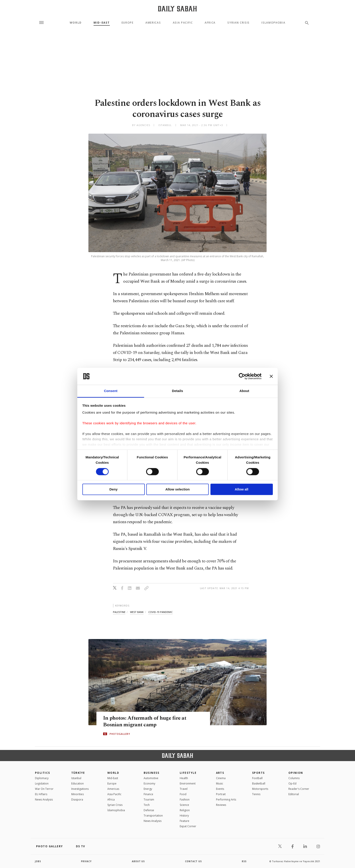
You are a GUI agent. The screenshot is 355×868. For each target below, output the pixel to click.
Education (78, 783)
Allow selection (177, 489)
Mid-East (102, 23)
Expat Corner (188, 826)
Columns (294, 778)
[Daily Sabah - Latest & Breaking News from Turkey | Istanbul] (177, 9)
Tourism (149, 800)
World (76, 23)
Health (184, 778)
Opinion (296, 773)
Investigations (80, 789)
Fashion (185, 800)
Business (152, 773)
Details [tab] (177, 391)
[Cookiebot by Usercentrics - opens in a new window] (242, 376)
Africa (210, 23)
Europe (128, 23)
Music (220, 783)
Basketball (259, 783)
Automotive (151, 778)
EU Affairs (41, 794)
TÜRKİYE (78, 773)
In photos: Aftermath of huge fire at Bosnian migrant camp (146, 722)
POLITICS (43, 773)
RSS (244, 861)
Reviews (221, 805)
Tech (147, 805)
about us (138, 861)
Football (257, 778)
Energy (148, 789)
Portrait (221, 794)
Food (183, 794)
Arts (220, 773)
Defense (149, 810)
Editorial (294, 794)
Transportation (153, 816)
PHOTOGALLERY (120, 734)
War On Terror (44, 789)
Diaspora (77, 800)
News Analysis (44, 800)
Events (220, 789)
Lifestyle (188, 773)
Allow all (242, 489)
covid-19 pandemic (160, 612)
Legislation (42, 783)
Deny (113, 489)
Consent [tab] (111, 391)
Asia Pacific (183, 23)
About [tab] (244, 391)
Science (184, 805)
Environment (188, 783)
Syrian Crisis (239, 23)
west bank (137, 612)
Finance (148, 794)
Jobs (38, 861)
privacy (87, 861)
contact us (194, 861)
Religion (185, 810)
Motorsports (260, 789)
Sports (258, 773)
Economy (149, 783)
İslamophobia (116, 810)
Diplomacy (42, 778)
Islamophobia (273, 23)
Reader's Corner (299, 789)
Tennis (256, 794)
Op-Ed (292, 783)
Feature (185, 821)
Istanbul (76, 778)
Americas (153, 23)
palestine (119, 612)
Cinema (221, 778)
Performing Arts (226, 800)
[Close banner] (271, 376)
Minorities (78, 794)
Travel (184, 789)
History (184, 816)
